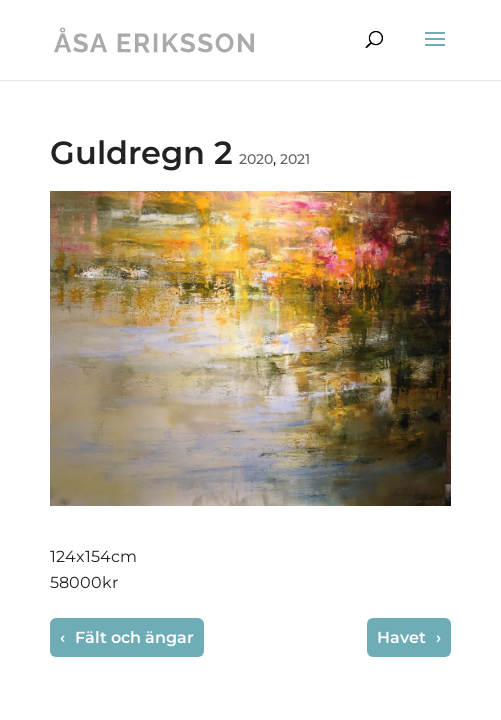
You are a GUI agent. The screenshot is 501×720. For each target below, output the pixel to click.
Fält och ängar (132, 637)
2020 (256, 159)
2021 (295, 159)
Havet (403, 637)
